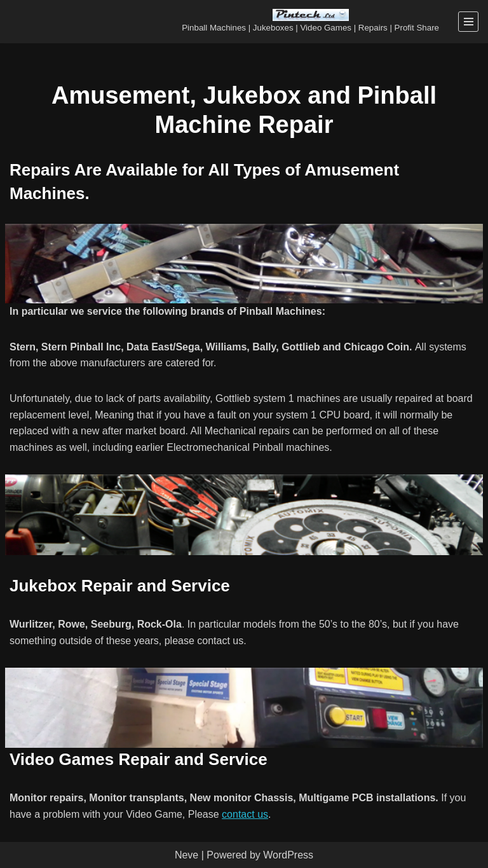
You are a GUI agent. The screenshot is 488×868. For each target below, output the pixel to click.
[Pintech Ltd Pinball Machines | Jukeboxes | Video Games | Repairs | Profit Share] (310, 22)
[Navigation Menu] (468, 22)
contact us (245, 814)
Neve (186, 855)
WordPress (288, 855)
